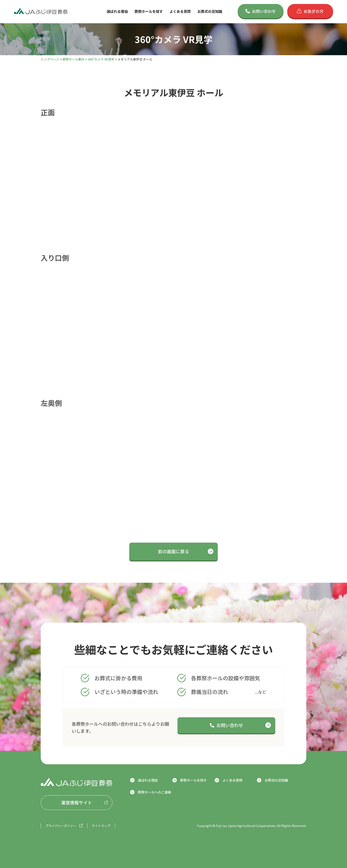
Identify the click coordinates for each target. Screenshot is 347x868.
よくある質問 (180, 11)
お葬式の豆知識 (210, 11)
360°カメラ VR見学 (101, 59)
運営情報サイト (77, 803)
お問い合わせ (261, 11)
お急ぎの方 (310, 11)
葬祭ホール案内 (73, 59)
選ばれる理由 (117, 11)
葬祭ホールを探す (149, 11)
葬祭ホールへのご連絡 (154, 792)
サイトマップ (101, 826)
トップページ (50, 59)
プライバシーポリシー (61, 826)
